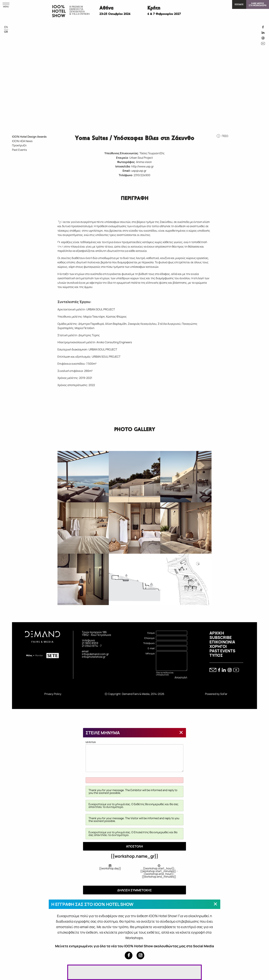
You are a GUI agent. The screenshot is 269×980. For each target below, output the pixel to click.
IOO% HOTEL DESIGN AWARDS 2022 (32, 191)
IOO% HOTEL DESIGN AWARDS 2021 (46, 191)
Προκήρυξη (19, 145)
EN (6, 27)
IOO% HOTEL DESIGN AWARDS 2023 (19, 191)
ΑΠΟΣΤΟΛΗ (135, 846)
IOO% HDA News (22, 141)
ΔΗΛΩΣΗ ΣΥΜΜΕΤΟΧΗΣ (134, 890)
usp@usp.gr (139, 171)
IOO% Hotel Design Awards (29, 137)
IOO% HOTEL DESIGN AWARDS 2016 (32, 244)
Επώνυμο (150, 638)
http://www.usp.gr (143, 166)
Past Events (19, 150)
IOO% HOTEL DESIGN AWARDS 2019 (32, 217)
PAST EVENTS (222, 651)
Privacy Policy (53, 694)
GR (6, 32)
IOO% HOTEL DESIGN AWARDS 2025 (32, 164)
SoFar (224, 694)
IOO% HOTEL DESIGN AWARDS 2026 (19, 164)
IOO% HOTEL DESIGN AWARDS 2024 (46, 164)
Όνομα (151, 633)
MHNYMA (134, 756)
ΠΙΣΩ (225, 136)
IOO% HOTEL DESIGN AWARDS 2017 (19, 244)
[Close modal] (181, 732)
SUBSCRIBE (221, 637)
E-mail (151, 648)
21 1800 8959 (90, 643)
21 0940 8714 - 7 (92, 646)
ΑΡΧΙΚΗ (217, 633)
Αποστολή (181, 677)
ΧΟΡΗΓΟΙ (218, 646)
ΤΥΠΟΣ (216, 655)
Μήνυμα (150, 653)
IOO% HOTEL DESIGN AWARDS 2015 (46, 244)
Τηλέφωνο (149, 643)
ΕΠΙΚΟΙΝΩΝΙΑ (222, 642)
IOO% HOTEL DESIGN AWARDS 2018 (46, 217)
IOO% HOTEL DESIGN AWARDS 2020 (19, 217)
